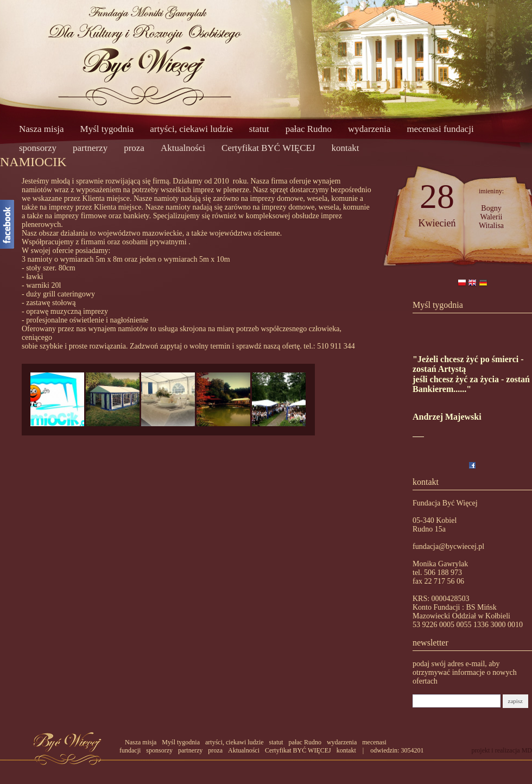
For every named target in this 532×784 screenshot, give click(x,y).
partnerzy (90, 148)
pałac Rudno (309, 129)
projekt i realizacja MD (502, 750)
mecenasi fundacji (440, 129)
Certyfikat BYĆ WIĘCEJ (268, 148)
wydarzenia (369, 129)
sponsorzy (38, 148)
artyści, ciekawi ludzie (191, 129)
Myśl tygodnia (107, 129)
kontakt (346, 148)
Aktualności (183, 148)
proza (134, 148)
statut (259, 129)
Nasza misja (42, 129)
